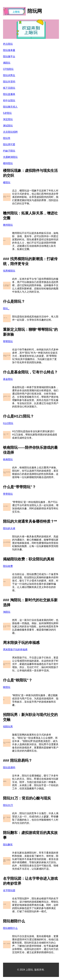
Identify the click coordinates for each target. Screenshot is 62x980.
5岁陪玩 (7, 113)
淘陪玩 (7, 612)
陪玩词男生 (9, 75)
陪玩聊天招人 (10, 107)
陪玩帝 (7, 138)
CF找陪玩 (8, 69)
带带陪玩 (8, 494)
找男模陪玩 (9, 271)
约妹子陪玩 (9, 151)
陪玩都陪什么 (10, 928)
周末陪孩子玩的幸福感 (15, 649)
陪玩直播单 (9, 94)
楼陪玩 (7, 182)
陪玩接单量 (9, 50)
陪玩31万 (8, 805)
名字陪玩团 (9, 890)
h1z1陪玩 (8, 423)
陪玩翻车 (8, 845)
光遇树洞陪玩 (10, 157)
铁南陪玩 (8, 459)
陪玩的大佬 (9, 528)
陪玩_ (6, 308)
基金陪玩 (8, 379)
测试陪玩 (8, 126)
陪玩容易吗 (9, 767)
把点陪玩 (8, 44)
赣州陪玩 (8, 225)
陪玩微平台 (9, 56)
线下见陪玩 (9, 88)
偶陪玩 (7, 63)
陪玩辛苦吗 (9, 82)
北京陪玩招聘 (10, 132)
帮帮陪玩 (8, 341)
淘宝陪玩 (8, 119)
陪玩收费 (8, 566)
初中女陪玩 (9, 100)
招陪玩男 (8, 727)
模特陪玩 (8, 163)
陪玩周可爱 (9, 144)
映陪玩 (7, 687)
